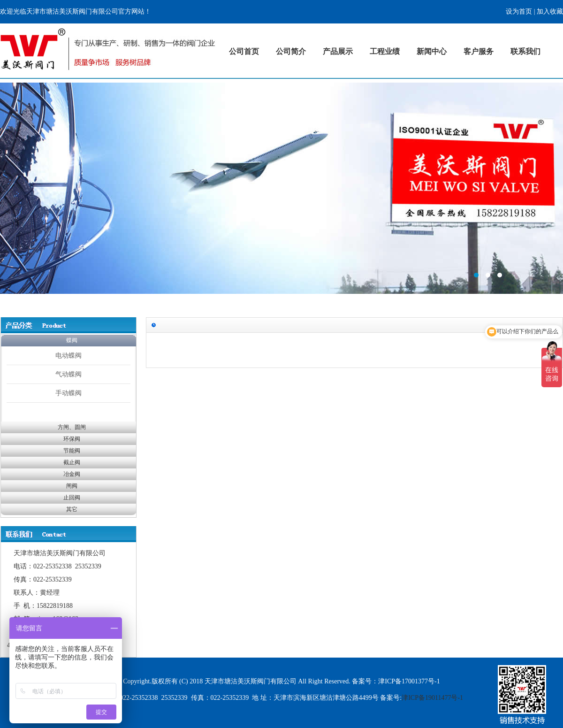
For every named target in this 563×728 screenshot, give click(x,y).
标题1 (281, 188)
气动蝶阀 (68, 374)
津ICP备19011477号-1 (432, 698)
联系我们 (525, 51)
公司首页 (244, 51)
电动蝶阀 (68, 355)
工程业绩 (385, 51)
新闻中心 (432, 51)
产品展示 (338, 51)
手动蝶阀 (68, 393)
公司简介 (291, 51)
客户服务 (479, 51)
